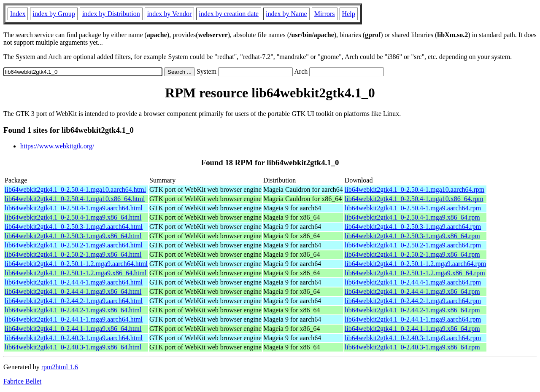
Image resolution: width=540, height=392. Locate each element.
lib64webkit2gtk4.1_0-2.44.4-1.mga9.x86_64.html (73, 291)
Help (349, 14)
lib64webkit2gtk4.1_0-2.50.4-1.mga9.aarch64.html (74, 208)
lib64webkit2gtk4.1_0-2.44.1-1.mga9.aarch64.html (74, 319)
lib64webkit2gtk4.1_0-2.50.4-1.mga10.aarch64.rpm (415, 189)
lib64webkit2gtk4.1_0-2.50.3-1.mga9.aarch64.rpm (413, 227)
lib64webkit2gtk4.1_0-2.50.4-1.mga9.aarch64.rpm (413, 208)
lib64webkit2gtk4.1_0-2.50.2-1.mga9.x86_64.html (73, 254)
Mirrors (325, 14)
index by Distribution (111, 14)
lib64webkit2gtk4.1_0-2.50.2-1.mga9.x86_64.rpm (412, 254)
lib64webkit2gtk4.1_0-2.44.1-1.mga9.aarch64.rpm (413, 319)
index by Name (286, 14)
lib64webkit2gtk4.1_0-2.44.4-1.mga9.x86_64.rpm (412, 291)
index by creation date (229, 14)
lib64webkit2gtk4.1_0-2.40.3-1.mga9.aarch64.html (74, 338)
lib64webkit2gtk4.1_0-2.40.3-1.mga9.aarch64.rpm (413, 338)
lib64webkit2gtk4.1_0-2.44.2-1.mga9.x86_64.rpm (412, 310)
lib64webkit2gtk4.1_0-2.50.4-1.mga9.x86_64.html (73, 217)
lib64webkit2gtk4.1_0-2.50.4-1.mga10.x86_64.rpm (414, 199)
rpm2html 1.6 (60, 367)
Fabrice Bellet (22, 381)
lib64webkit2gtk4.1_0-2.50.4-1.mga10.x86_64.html (75, 199)
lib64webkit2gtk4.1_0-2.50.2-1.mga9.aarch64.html (74, 245)
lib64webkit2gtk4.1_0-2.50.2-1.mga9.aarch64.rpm (413, 245)
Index (18, 14)
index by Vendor (169, 14)
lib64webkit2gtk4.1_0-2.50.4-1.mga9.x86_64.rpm (412, 217)
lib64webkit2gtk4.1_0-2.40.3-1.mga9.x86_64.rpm (412, 347)
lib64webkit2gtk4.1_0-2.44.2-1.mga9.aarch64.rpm (413, 301)
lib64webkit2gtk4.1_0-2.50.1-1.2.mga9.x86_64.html (76, 273)
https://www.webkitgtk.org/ (57, 146)
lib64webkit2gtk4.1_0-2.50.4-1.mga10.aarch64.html (75, 189)
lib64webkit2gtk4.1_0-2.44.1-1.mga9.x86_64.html (73, 329)
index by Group (54, 14)
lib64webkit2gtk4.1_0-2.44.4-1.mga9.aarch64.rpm (413, 282)
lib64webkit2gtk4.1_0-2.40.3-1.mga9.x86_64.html (73, 347)
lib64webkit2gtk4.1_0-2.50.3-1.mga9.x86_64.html (73, 236)
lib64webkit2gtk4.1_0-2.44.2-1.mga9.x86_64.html (73, 310)
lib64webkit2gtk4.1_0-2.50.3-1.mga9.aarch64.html (74, 227)
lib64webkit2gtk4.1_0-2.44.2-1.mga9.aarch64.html (74, 301)
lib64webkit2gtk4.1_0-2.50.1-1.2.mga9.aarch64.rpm (416, 264)
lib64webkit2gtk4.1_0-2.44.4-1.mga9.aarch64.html (74, 282)
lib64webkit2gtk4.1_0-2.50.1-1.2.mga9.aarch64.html (76, 264)
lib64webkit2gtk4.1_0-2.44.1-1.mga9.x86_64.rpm (412, 329)
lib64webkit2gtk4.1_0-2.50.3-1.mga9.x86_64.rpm (412, 236)
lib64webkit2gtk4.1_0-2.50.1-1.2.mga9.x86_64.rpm (415, 273)
